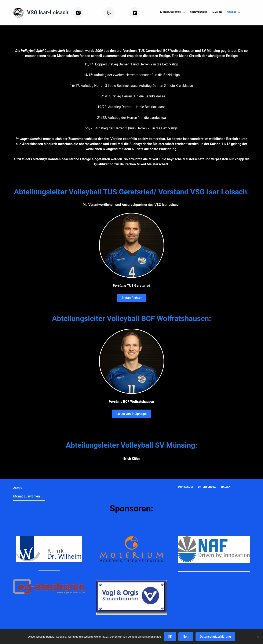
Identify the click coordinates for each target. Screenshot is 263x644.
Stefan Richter (131, 298)
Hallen (217, 12)
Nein (186, 637)
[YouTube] (141, 13)
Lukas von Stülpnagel (131, 414)
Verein (234, 13)
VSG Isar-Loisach (48, 13)
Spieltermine (198, 12)
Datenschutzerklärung (215, 637)
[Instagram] (86, 13)
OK (170, 637)
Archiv (18, 488)
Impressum (185, 487)
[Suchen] (248, 13)
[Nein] (258, 637)
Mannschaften (173, 13)
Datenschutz (207, 487)
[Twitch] (115, 13)
